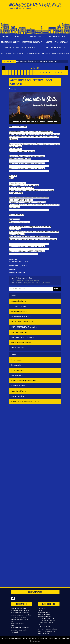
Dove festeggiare (18, 370)
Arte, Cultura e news (19, 306)
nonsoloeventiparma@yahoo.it (20, 612)
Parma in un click (18, 396)
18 (55, 73)
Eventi (14, 296)
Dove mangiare (17, 360)
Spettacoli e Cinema (19, 301)
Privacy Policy (23, 630)
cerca (57, 289)
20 (61, 73)
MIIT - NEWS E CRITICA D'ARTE (23, 338)
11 (34, 73)
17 (52, 73)
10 (31, 73)
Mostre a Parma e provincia (38, 53)
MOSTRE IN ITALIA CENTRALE (22, 322)
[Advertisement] (35, 17)
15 (46, 73)
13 (40, 73)
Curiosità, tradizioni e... (20, 386)
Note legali (14, 630)
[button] (17, 36)
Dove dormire (16, 365)
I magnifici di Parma (19, 391)
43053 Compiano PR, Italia (19, 262)
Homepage (41, 608)
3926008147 (20, 623)
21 (64, 73)
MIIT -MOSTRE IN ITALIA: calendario (24, 327)
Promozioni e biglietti (11, 42)
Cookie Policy (15, 632)
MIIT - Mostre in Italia (19, 332)
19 (58, 73)
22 (67, 73)
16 (49, 73)
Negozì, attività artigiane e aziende (24, 381)
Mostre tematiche (18, 348)
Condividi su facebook (17, 273)
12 (37, 73)
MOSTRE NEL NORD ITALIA (21, 317)
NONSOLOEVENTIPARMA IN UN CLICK (25, 401)
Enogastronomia (17, 375)
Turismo (14, 355)
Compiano (13, 89)
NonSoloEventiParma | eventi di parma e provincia (35, 6)
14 (43, 73)
